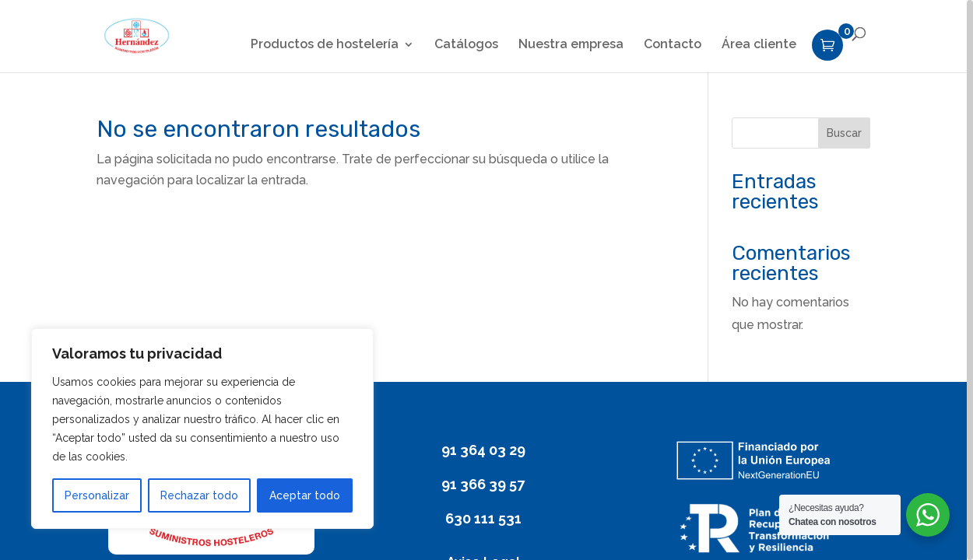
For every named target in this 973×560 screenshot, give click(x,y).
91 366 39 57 (483, 484)
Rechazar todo (199, 495)
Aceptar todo (305, 495)
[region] (486, 280)
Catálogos (466, 45)
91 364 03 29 (483, 450)
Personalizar (97, 495)
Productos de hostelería (325, 45)
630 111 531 (483, 518)
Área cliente (759, 45)
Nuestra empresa (571, 45)
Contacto (673, 45)
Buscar (844, 133)
